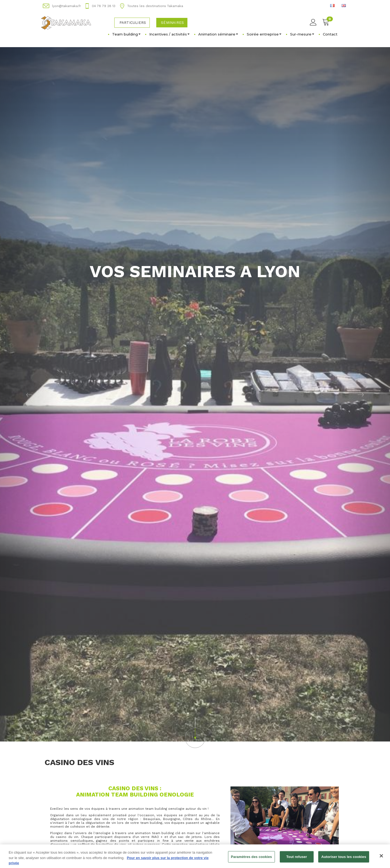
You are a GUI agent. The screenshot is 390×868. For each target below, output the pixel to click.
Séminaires (172, 23)
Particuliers (133, 23)
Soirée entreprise (264, 34)
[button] (29, 394)
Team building (126, 34)
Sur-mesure (302, 34)
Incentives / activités (169, 34)
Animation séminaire (218, 34)
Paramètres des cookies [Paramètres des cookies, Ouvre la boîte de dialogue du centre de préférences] (252, 859)
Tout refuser (297, 859)
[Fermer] (381, 858)
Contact (330, 34)
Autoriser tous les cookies (344, 859)
